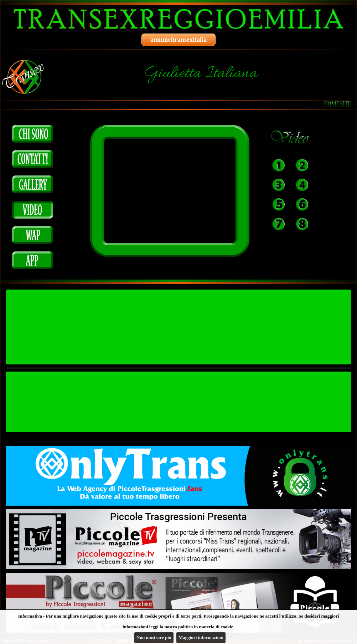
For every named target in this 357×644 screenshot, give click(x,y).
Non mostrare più (154, 637)
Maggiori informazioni (201, 637)
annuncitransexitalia (178, 40)
